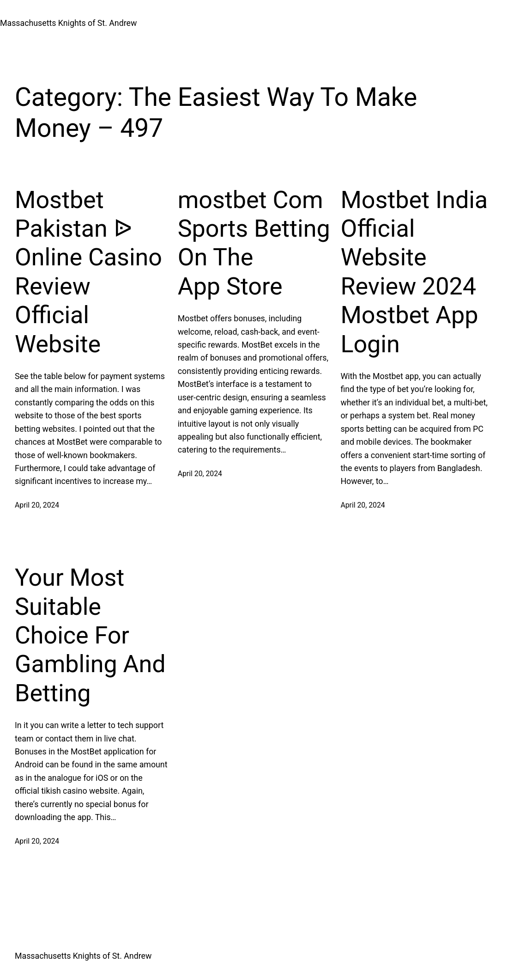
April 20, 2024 (37, 505)
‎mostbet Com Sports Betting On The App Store (254, 243)
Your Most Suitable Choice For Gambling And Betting (90, 635)
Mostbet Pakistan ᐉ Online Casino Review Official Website (88, 272)
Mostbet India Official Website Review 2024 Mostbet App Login (414, 272)
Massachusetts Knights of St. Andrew (68, 23)
